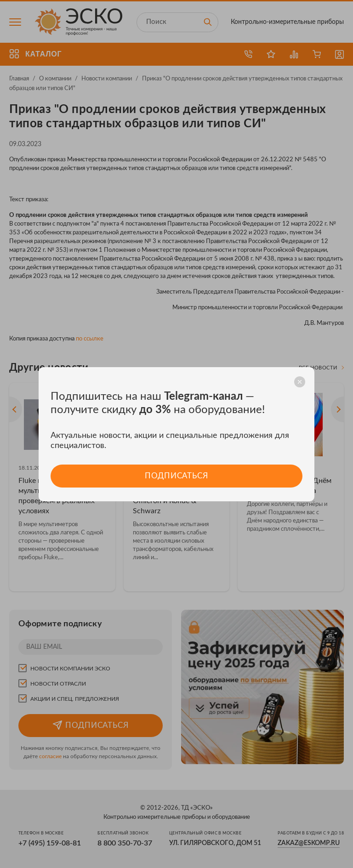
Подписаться (176, 476)
